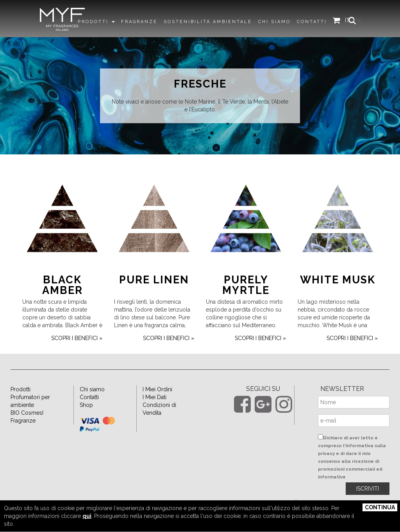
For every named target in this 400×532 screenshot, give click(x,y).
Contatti (89, 410)
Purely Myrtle (246, 298)
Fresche (200, 84)
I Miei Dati (154, 410)
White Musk (338, 293)
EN (361, 21)
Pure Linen (154, 293)
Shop (86, 418)
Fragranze (23, 433)
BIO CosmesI (27, 426)
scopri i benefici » (77, 351)
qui (87, 516)
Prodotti (21, 402)
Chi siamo (92, 402)
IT (352, 21)
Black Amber (62, 298)
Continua (380, 507)
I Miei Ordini (157, 402)
